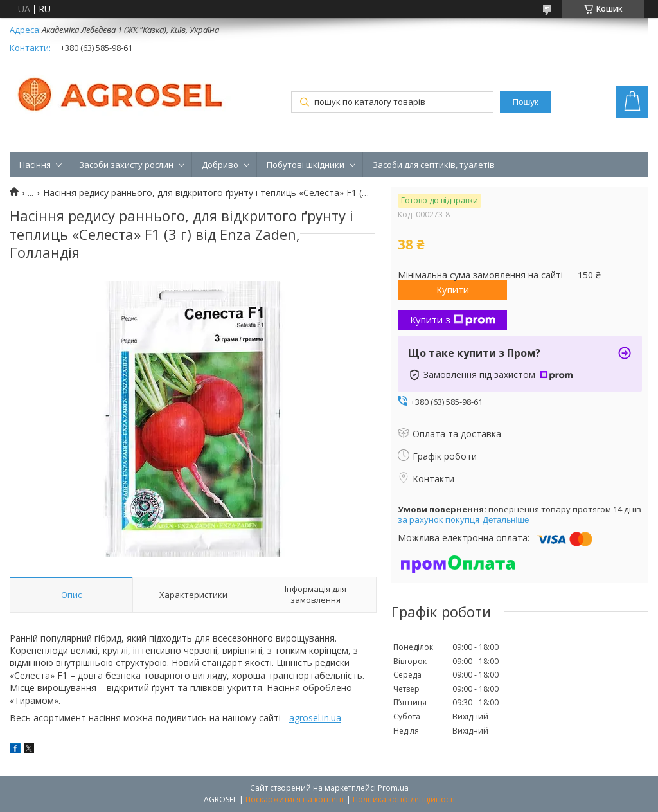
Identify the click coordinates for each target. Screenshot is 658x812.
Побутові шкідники (306, 165)
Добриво (220, 165)
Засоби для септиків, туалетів (434, 165)
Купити (453, 289)
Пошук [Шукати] (526, 102)
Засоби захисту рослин (126, 165)
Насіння (35, 165)
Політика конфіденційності (404, 799)
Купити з (453, 320)
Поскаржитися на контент (295, 799)
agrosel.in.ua (315, 718)
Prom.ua (393, 788)
